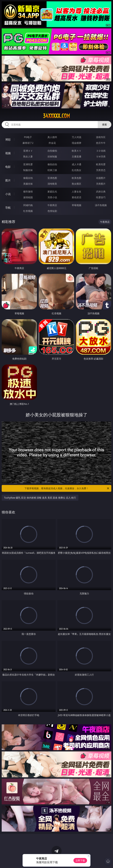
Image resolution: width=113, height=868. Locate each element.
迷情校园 (28, 197)
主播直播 (77, 156)
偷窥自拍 (28, 178)
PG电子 (28, 137)
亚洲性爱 (28, 164)
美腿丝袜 (28, 184)
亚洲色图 (52, 178)
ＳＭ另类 (101, 156)
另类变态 (101, 170)
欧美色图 (77, 178)
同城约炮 (28, 205)
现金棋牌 (77, 143)
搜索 (105, 124)
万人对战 (77, 137)
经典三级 (52, 170)
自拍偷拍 (52, 151)
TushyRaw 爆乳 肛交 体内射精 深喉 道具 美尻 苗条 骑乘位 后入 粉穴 (40, 498)
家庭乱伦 (52, 192)
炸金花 (52, 143)
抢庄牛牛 (101, 143)
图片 (8, 180)
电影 (8, 167)
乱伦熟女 (77, 170)
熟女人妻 (28, 156)
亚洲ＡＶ (28, 151)
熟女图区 (77, 184)
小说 (8, 194)
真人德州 (52, 137)
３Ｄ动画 (101, 151)
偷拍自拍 (52, 164)
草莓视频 (77, 205)
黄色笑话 (77, 197)
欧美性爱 (101, 164)
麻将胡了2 (28, 143)
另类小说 (52, 197)
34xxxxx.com (56, 116)
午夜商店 (52, 205)
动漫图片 (101, 178)
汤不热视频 (101, 205)
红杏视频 (28, 211)
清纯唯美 (52, 184)
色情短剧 (52, 211)
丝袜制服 (52, 156)
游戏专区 (101, 137)
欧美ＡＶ (77, 151)
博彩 (8, 140)
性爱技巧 (101, 197)
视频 (8, 153)
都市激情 (28, 192)
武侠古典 (101, 192)
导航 (8, 208)
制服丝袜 (28, 170)
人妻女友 (77, 192)
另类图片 (101, 184)
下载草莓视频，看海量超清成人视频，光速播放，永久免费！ (67, 488)
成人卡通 (77, 164)
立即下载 (80, 860)
